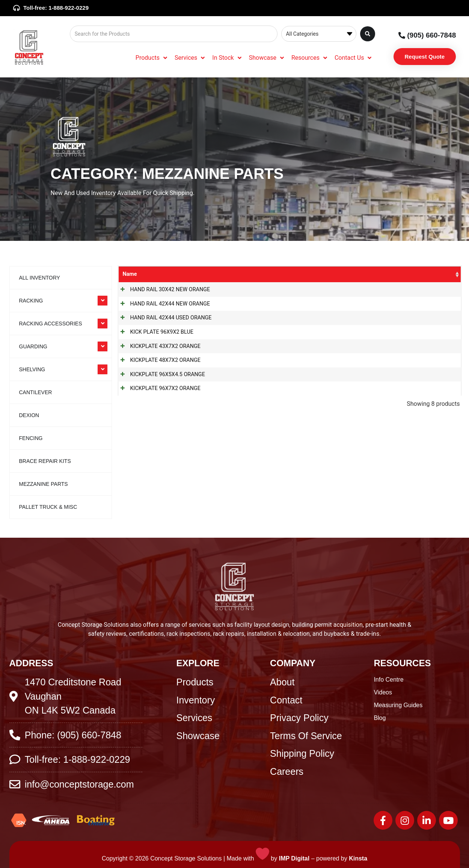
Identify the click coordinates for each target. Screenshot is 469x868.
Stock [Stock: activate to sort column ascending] (433, 274)
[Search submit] (368, 34)
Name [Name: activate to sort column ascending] (130, 274)
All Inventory (40, 278)
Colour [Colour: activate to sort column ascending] (399, 274)
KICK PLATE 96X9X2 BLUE (154, 332)
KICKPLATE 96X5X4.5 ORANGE (160, 374)
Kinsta (358, 858)
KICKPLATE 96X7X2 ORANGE (158, 388)
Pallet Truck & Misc (48, 507)
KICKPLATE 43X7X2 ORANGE (158, 346)
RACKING (31, 301)
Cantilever (36, 392)
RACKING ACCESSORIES (51, 324)
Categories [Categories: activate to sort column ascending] (244, 274)
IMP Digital (294, 858)
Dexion (29, 415)
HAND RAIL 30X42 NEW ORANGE (162, 290)
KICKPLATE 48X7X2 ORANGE (158, 360)
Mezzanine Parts (44, 484)
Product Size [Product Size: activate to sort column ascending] (355, 274)
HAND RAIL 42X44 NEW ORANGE (162, 304)
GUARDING (33, 346)
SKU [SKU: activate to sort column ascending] (295, 274)
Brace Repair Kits (45, 461)
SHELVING (32, 369)
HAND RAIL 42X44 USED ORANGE (163, 318)
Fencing (31, 438)
